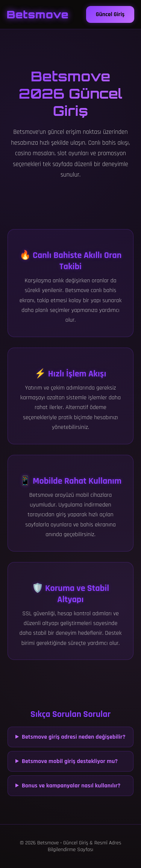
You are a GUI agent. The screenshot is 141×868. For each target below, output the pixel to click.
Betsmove (38, 14)
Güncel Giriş (110, 14)
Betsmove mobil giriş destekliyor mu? (70, 761)
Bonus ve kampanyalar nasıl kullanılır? (71, 786)
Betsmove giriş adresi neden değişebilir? (74, 737)
